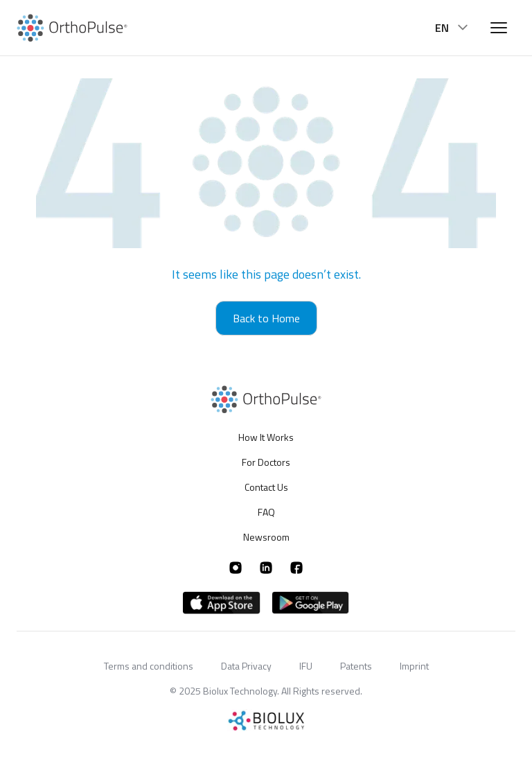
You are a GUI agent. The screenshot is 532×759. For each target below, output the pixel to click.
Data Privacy (246, 666)
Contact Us (266, 487)
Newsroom (266, 537)
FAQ (266, 512)
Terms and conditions (149, 666)
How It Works (266, 437)
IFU (306, 666)
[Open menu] (499, 28)
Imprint (414, 666)
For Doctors (266, 462)
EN (453, 28)
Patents (356, 666)
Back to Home (266, 318)
